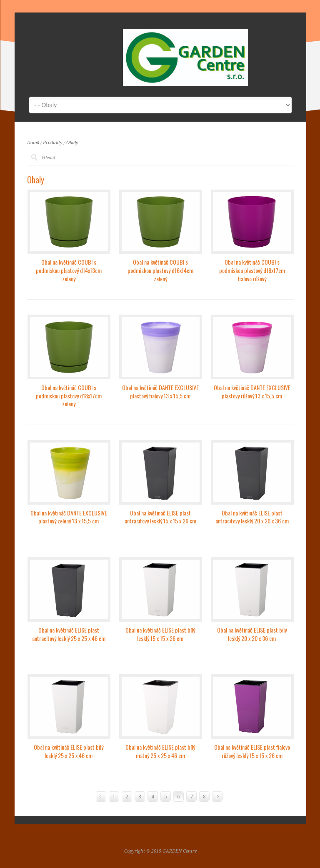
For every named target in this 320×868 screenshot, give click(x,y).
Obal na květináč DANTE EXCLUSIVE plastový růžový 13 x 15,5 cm (252, 391)
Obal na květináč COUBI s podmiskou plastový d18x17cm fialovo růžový (252, 270)
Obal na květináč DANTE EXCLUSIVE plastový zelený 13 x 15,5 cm (69, 517)
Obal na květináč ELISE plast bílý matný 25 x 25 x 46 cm (160, 751)
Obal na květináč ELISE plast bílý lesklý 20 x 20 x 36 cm (252, 634)
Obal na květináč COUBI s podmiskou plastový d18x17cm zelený (69, 395)
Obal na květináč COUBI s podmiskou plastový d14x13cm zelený (69, 270)
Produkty (53, 143)
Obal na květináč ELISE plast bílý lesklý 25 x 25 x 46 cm (69, 751)
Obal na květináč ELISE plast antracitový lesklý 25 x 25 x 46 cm (69, 634)
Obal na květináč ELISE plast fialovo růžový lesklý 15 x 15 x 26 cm (252, 751)
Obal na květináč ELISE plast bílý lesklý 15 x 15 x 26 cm (160, 634)
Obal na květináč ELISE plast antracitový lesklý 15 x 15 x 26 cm (160, 517)
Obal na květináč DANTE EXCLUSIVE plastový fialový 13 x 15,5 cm (160, 391)
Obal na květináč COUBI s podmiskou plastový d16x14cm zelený (160, 270)
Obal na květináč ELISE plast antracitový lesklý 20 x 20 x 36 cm (252, 517)
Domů (33, 143)
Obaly (72, 143)
